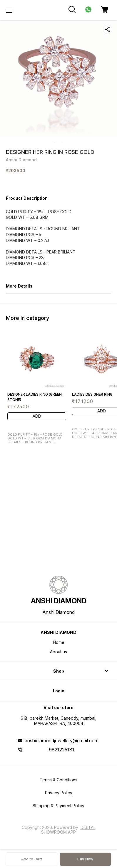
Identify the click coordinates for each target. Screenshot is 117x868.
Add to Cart (32, 859)
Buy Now (85, 859)
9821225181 (62, 750)
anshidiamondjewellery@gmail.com (62, 741)
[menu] (9, 10)
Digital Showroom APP (68, 830)
